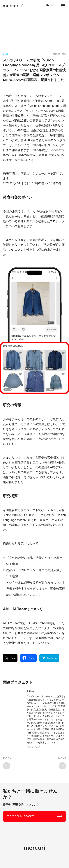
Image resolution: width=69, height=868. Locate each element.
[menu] (63, 5)
